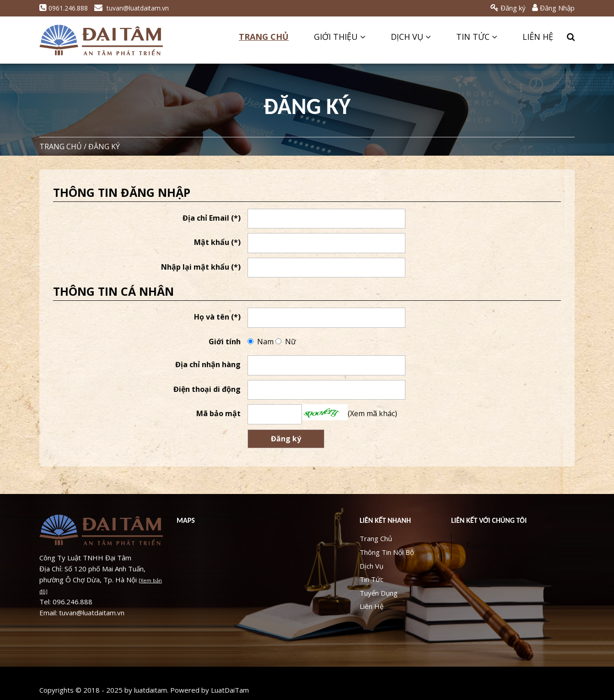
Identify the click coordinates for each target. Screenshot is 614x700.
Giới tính (225, 342)
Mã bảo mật (218, 413)
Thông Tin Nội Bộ (387, 552)
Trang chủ (61, 147)
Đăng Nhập (553, 8)
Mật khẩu (217, 242)
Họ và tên (217, 317)
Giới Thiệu (340, 37)
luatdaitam (151, 690)
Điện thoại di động (207, 389)
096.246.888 (73, 602)
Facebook (484, 546)
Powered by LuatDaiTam (210, 690)
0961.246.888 (64, 8)
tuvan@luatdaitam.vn (132, 8)
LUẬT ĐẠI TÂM (101, 40)
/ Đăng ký (102, 147)
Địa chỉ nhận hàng (208, 364)
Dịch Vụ (411, 37)
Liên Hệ (538, 37)
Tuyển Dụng (379, 593)
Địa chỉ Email (212, 218)
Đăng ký (508, 8)
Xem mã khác (372, 413)
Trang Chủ (264, 37)
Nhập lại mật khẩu (201, 267)
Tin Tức (477, 37)
